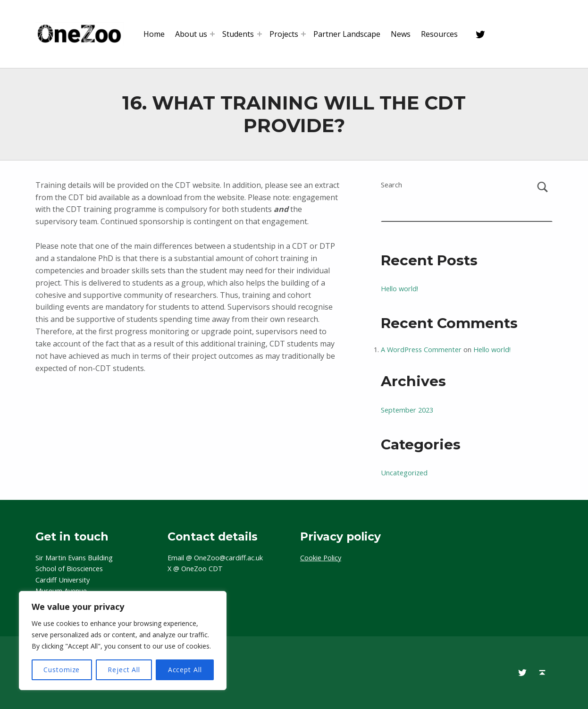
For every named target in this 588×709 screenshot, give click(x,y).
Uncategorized (404, 473)
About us (191, 34)
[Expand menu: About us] (212, 34)
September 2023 (407, 410)
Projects (284, 34)
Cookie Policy (321, 558)
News (401, 34)
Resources (439, 34)
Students (238, 34)
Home (154, 34)
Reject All (124, 670)
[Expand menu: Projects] (303, 34)
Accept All (185, 670)
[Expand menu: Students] (260, 34)
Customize (62, 670)
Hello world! (399, 289)
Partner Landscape (347, 34)
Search (391, 185)
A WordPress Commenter (421, 350)
